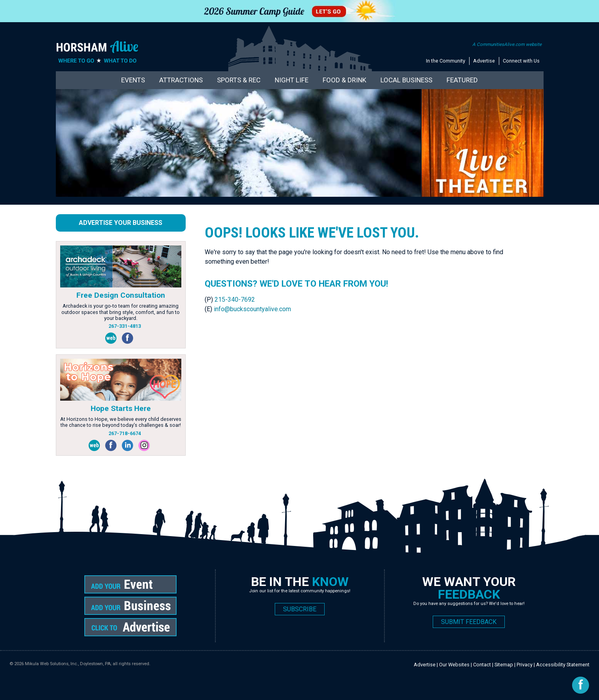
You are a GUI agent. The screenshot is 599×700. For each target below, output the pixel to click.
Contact (482, 665)
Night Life (292, 80)
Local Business (406, 80)
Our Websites (454, 665)
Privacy (525, 665)
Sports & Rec (239, 80)
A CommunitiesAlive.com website (507, 44)
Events (133, 80)
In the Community (446, 61)
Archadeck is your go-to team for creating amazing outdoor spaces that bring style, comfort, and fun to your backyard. (121, 312)
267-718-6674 (125, 433)
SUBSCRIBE (300, 609)
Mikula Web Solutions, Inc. (51, 664)
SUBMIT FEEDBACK (469, 622)
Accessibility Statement (563, 665)
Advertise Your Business (121, 223)
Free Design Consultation (121, 295)
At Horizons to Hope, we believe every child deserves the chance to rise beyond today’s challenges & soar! (121, 422)
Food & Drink (344, 80)
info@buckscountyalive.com (252, 309)
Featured (462, 80)
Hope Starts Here (121, 408)
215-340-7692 (235, 300)
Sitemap (504, 665)
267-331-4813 (125, 326)
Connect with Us (521, 61)
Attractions (181, 80)
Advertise (484, 61)
